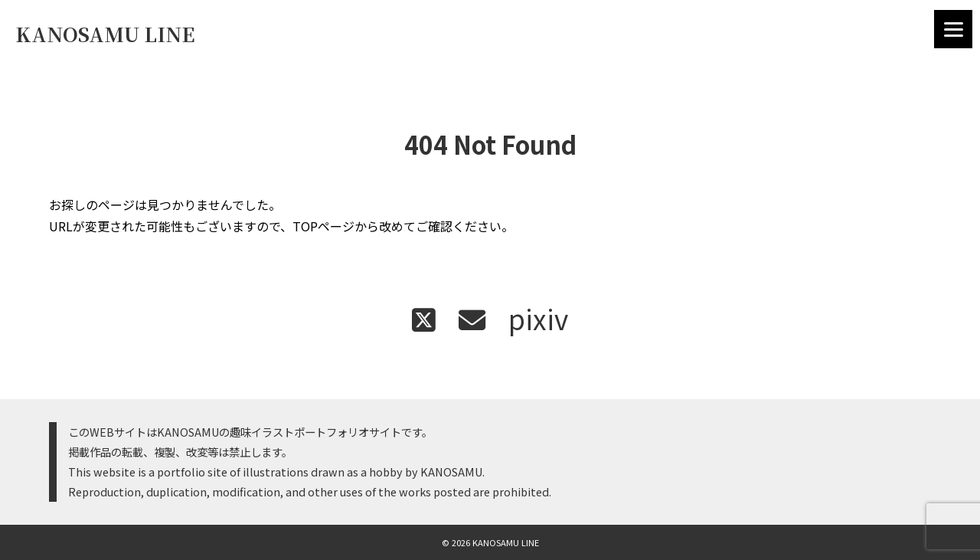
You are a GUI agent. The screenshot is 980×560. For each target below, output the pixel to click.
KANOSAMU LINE (105, 34)
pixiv (538, 318)
